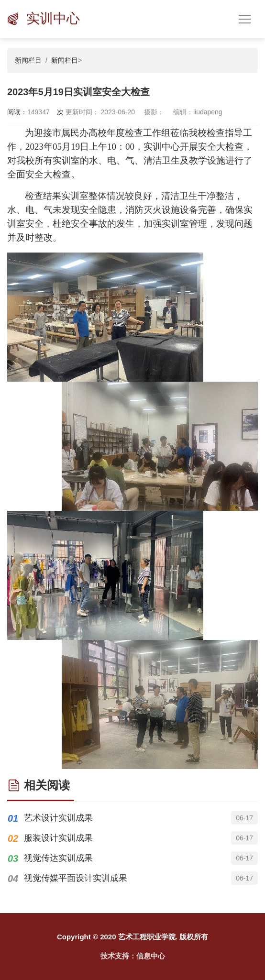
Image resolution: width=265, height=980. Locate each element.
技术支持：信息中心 (133, 956)
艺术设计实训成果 (58, 818)
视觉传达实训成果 (58, 858)
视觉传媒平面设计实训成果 (76, 878)
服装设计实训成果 (58, 838)
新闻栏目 (28, 60)
